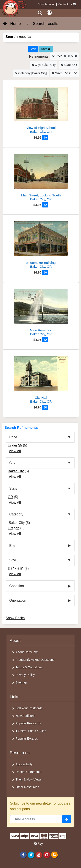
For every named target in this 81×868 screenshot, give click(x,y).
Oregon (13, 528)
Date (45, 49)
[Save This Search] (33, 49)
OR (10, 497)
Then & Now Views (29, 779)
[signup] (67, 819)
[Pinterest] (47, 855)
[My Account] (49, 13)
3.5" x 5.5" (16, 569)
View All (15, 451)
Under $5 (15, 445)
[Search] (40, 13)
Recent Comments (28, 772)
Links (15, 697)
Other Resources (27, 787)
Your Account (47, 4)
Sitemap (21, 682)
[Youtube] (39, 855)
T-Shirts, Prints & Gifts (31, 731)
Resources (20, 753)
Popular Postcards (28, 723)
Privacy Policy (25, 675)
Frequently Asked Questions (35, 660)
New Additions (25, 716)
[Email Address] (36, 819)
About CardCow (27, 652)
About (15, 640)
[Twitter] (31, 855)
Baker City (16, 471)
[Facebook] (23, 855)
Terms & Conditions (29, 667)
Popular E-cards (27, 738)
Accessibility (24, 764)
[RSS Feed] (55, 855)
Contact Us (65, 4)
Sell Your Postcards (29, 708)
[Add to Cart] (45, 138)
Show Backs (15, 618)
